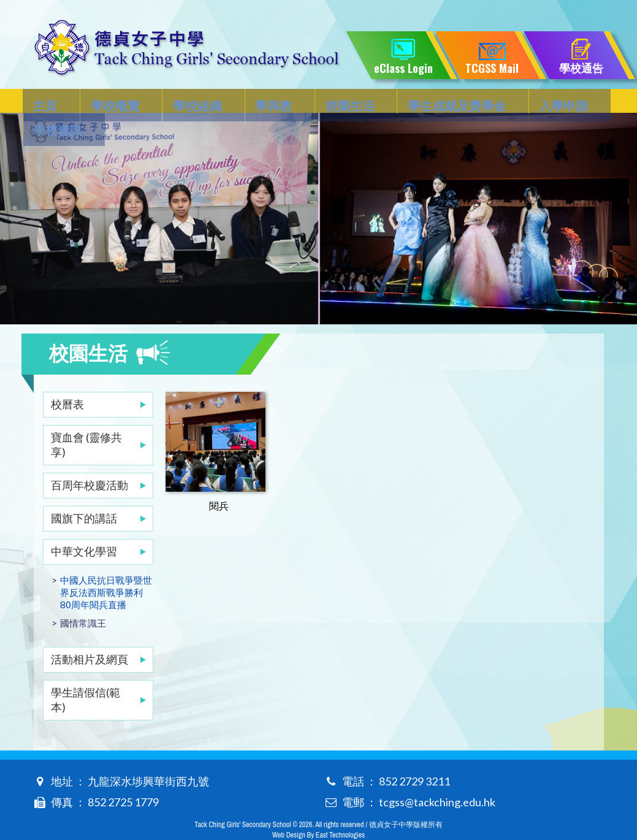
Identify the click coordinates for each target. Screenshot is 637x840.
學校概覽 (105, 102)
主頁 (46, 102)
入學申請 (501, 102)
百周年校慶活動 (90, 460)
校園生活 (308, 102)
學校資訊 (573, 102)
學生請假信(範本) (86, 675)
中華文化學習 (84, 527)
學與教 (243, 102)
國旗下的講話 (84, 494)
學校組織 (177, 102)
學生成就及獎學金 (405, 102)
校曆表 (67, 380)
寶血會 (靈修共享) (86, 420)
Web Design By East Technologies (318, 811)
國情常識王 (83, 598)
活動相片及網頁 (90, 635)
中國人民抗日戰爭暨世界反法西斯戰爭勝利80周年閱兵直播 (106, 568)
